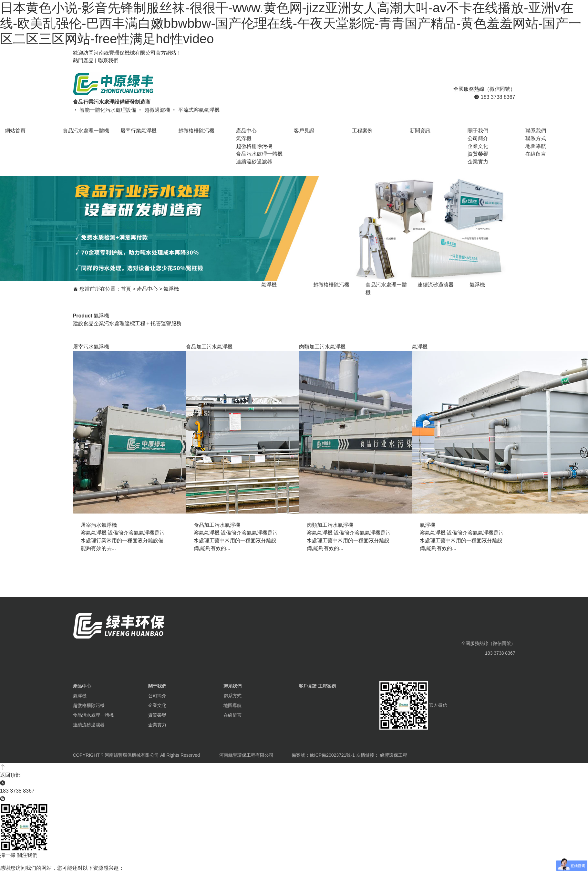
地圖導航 (536, 146)
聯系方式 (536, 138)
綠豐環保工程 (394, 755)
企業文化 (478, 146)
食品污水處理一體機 (259, 154)
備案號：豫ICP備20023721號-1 (323, 755)
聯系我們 (108, 61)
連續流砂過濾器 (254, 162)
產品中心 (147, 289)
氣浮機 (244, 138)
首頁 (126, 289)
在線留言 (536, 154)
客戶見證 (308, 686)
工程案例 (327, 686)
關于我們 (157, 686)
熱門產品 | (85, 61)
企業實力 (478, 162)
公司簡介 (478, 138)
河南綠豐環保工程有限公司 (246, 755)
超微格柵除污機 (254, 146)
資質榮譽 (478, 154)
